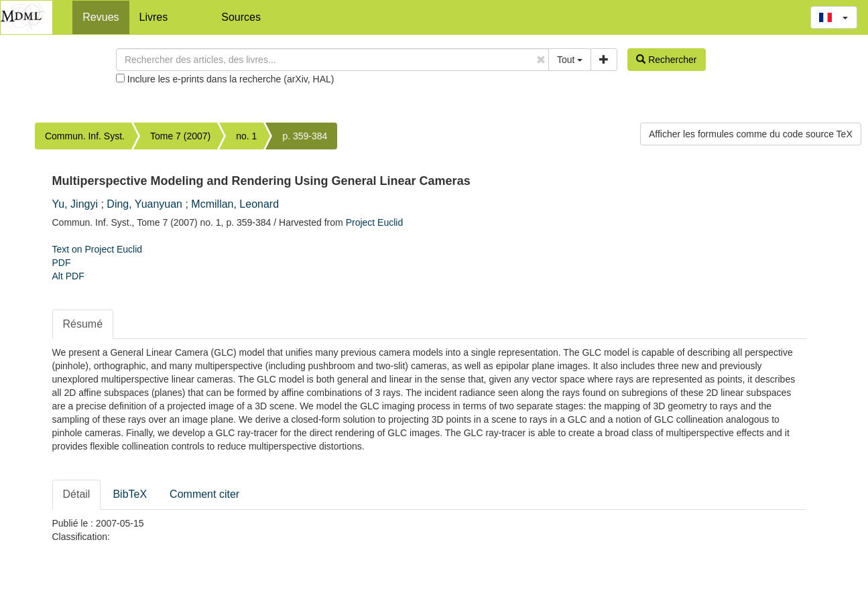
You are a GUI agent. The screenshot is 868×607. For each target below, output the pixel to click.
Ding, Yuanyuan (144, 204)
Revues (101, 17)
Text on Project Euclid (98, 249)
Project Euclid (375, 222)
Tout (570, 60)
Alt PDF (68, 276)
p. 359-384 (305, 136)
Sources (241, 17)
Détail (77, 494)
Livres (154, 17)
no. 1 (246, 136)
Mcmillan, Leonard (235, 204)
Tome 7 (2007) (180, 136)
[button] (834, 17)
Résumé (83, 324)
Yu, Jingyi (75, 204)
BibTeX (130, 494)
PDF (62, 263)
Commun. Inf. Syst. (85, 136)
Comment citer (204, 494)
